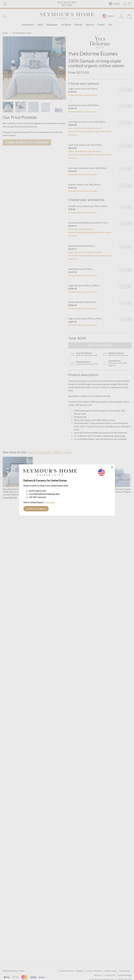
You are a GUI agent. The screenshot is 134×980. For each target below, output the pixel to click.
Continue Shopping (36, 509)
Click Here (50, 502)
